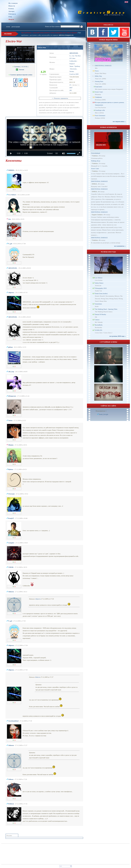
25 (70, 85)
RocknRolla (99, 325)
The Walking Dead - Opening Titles (106, 309)
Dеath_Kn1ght (104, 414)
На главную (13, 3)
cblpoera (38, 599)
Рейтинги (12, 14)
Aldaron (38, 677)
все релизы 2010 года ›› (118, 336)
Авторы (12, 11)
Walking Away (96, 161)
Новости (12, 6)
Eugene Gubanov (97, 215)
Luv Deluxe (99, 278)
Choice (97, 320)
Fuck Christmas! (100, 115)
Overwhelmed (96, 153)
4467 (71, 88)
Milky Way (98, 76)
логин (8, 27)
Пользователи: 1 (101, 411)
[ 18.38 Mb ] (20, 67)
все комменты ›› (120, 246)
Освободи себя (100, 110)
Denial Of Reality (100, 314)
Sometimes (98, 304)
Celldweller (73, 61)
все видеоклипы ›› (119, 121)
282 (71, 90)
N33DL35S (99, 330)
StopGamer (98, 87)
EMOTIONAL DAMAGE (103, 66)
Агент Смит (99, 92)
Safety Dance (99, 283)
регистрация (16, 27)
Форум (11, 19)
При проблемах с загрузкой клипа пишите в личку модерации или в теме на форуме (49, 33)
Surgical (72, 64)
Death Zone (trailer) (101, 293)
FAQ (10, 17)
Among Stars (99, 81)
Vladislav (95, 156)
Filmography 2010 (101, 288)
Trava (97, 71)
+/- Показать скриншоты (60, 98)
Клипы (11, 9)
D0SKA (94, 184)
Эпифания (98, 97)
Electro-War (42, 47)
